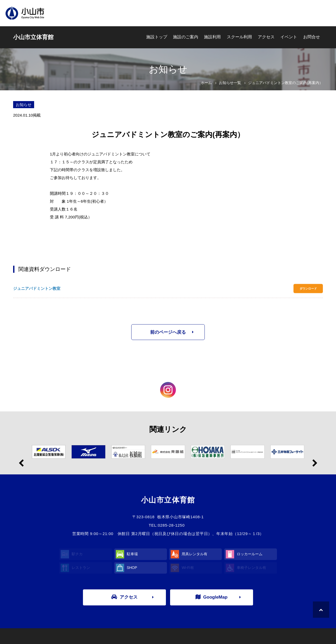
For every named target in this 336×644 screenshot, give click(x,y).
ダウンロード (308, 289)
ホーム (206, 83)
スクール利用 (239, 37)
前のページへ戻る (168, 332)
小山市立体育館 (33, 37)
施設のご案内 (186, 37)
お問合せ (312, 37)
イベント (289, 37)
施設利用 (212, 37)
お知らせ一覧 (230, 83)
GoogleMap (212, 597)
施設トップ (157, 37)
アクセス (266, 37)
